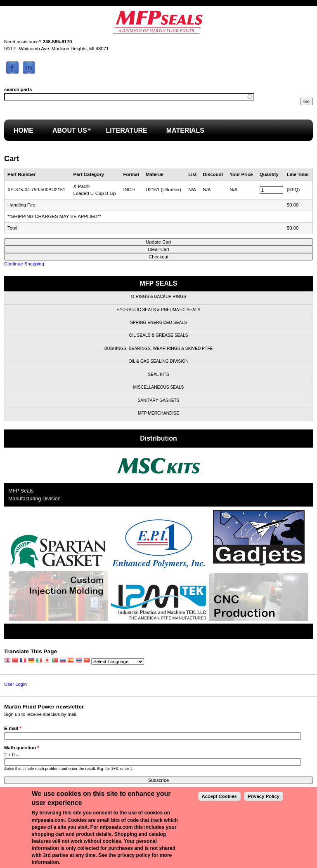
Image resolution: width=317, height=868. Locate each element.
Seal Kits (158, 374)
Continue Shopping (24, 264)
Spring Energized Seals (158, 323)
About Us (67, 133)
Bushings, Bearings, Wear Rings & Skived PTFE (159, 348)
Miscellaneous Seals (159, 387)
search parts (18, 89)
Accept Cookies (219, 796)
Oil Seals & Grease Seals (159, 335)
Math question (22, 748)
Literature (127, 130)
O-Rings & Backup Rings (158, 297)
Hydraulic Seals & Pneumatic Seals (159, 310)
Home (24, 130)
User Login (15, 684)
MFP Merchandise (158, 413)
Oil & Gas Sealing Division (158, 361)
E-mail (13, 728)
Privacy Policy (264, 796)
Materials (185, 130)
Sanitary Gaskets (158, 400)
